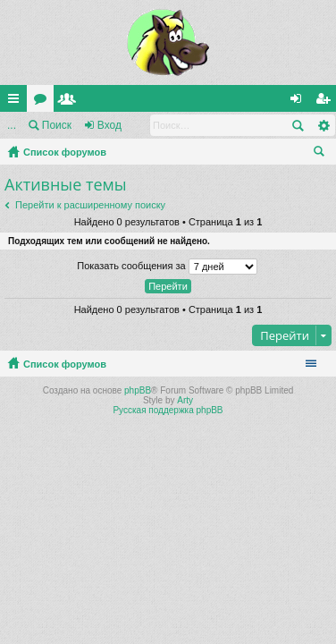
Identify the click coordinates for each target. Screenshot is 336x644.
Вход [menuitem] (300, 102)
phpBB (138, 390)
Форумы (44, 102)
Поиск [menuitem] (323, 154)
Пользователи (71, 102)
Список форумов (65, 152)
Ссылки (17, 102)
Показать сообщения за (167, 267)
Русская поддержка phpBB (168, 410)
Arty (185, 400)
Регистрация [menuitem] (326, 102)
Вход (109, 125)
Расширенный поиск (323, 125)
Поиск (57, 125)
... (12, 125)
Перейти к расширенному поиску (90, 205)
